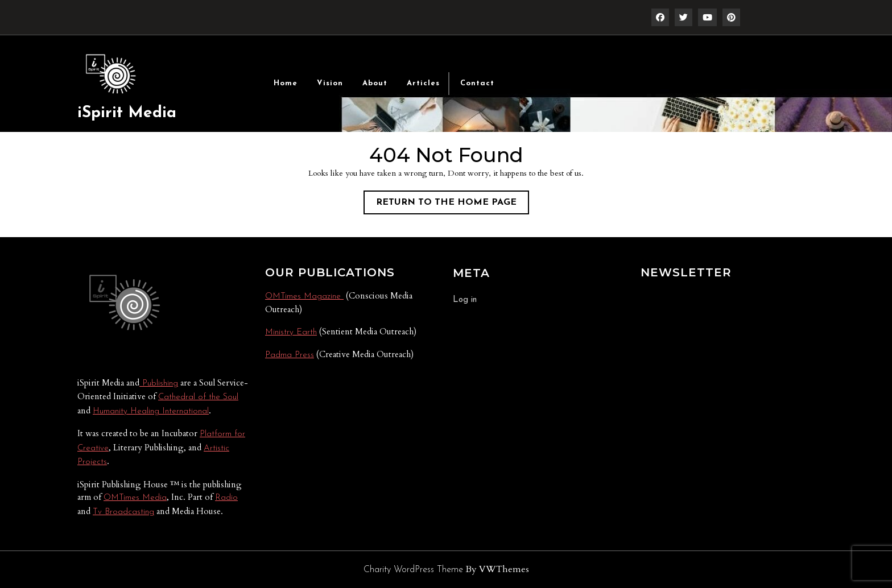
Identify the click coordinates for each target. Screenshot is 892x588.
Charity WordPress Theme (413, 570)
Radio (226, 498)
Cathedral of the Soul (198, 397)
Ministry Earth (291, 332)
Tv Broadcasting (123, 512)
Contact (477, 83)
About (375, 83)
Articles (423, 83)
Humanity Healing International (151, 411)
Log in (465, 300)
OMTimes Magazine (304, 297)
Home (286, 83)
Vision (330, 83)
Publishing (159, 384)
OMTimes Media (135, 498)
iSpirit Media (127, 113)
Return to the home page (453, 205)
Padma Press (290, 355)
